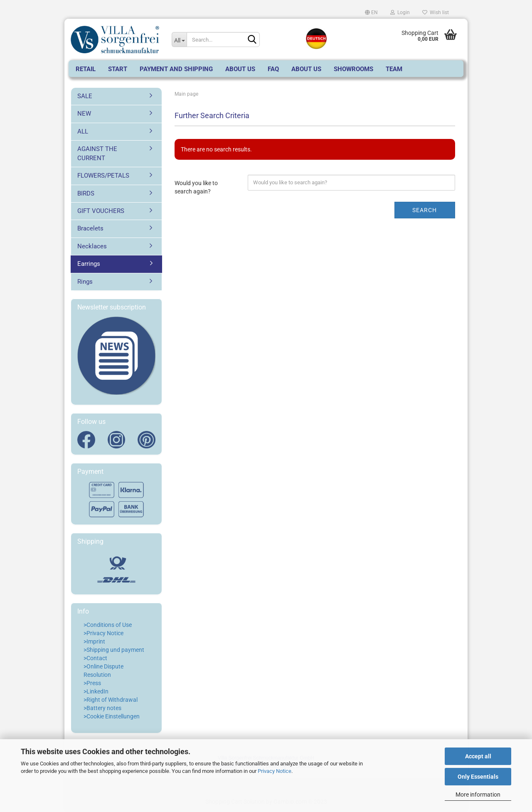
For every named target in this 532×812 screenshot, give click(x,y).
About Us (306, 69)
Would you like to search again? (196, 187)
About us (240, 69)
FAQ (273, 69)
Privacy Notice (275, 771)
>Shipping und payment (114, 650)
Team (394, 69)
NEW (84, 114)
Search (425, 210)
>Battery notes (102, 708)
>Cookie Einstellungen (112, 716)
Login (400, 12)
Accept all (478, 756)
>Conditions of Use (108, 625)
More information (478, 795)
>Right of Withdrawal (111, 700)
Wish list (436, 12)
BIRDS (86, 193)
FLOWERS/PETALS (103, 176)
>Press (92, 683)
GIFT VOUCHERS (101, 211)
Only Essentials (478, 777)
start (118, 69)
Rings (85, 282)
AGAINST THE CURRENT (97, 153)
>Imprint (94, 641)
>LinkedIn (96, 691)
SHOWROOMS (353, 69)
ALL (83, 131)
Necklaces (92, 246)
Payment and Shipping (176, 69)
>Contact (95, 658)
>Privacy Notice (103, 633)
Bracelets (90, 228)
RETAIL (86, 69)
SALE (85, 96)
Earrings (89, 264)
